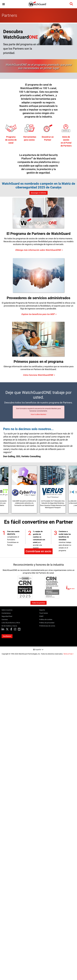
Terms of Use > (68, 654)
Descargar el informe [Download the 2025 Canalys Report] (38, 193)
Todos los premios (38, 603)
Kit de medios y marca (9, 626)
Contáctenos (6, 613)
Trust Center (44, 613)
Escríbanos (7, 636)
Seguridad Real (7, 616)
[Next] (70, 588)
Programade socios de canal (11, 140)
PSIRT (41, 616)
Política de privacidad (47, 623)
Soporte (42, 610)
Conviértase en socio (38, 551)
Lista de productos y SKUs (11, 623)
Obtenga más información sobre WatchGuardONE (38, 250)
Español (38, 650)
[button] (4, 4)
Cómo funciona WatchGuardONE (38, 375)
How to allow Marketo (38, 414)
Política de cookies (46, 619)
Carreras (5, 619)
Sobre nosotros (7, 610)
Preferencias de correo (47, 626)
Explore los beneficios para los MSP (38, 314)
